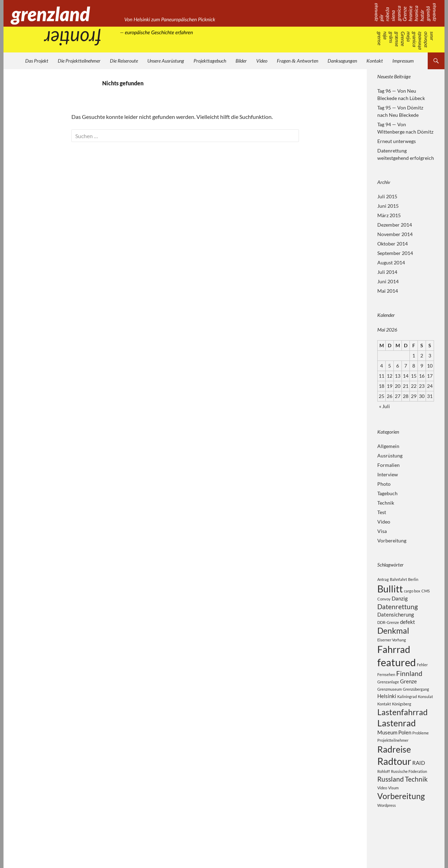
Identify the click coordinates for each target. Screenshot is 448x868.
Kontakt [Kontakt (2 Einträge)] (384, 718)
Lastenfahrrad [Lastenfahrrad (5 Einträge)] (402, 727)
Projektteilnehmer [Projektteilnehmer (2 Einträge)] (393, 758)
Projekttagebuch (210, 61)
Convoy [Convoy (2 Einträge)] (384, 601)
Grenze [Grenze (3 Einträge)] (408, 694)
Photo (384, 484)
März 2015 (389, 215)
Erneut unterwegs (397, 141)
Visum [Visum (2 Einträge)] (393, 811)
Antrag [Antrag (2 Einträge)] (383, 579)
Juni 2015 (388, 206)
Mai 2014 (388, 291)
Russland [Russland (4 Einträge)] (391, 802)
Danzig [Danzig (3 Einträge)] (400, 601)
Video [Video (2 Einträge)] (382, 811)
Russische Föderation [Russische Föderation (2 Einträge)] (409, 794)
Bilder (241, 61)
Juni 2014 (388, 281)
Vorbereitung (392, 540)
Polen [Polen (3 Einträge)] (405, 750)
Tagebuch (387, 493)
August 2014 (391, 262)
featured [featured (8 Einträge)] (397, 672)
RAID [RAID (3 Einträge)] (419, 784)
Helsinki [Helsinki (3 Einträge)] (387, 710)
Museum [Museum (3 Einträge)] (387, 750)
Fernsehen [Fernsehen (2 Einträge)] (386, 686)
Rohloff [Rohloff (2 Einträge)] (384, 794)
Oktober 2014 (393, 244)
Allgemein (388, 446)
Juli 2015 (387, 196)
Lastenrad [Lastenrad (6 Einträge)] (397, 740)
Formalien (388, 465)
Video (262, 61)
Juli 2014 (387, 272)
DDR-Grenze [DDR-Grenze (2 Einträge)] (388, 628)
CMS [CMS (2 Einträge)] (426, 592)
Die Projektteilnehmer (79, 61)
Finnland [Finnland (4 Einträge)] (409, 685)
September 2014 (395, 253)
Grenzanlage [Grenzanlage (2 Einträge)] (388, 695)
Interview (388, 474)
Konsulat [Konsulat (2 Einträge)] (425, 710)
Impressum (403, 61)
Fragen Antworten (297, 61)
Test (382, 512)
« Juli (384, 406)
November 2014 (395, 234)
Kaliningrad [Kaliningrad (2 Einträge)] (407, 710)
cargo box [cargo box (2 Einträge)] (412, 592)
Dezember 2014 (395, 225)
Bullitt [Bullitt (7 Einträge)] (390, 590)
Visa (382, 531)
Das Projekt (37, 61)
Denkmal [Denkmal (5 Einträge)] (393, 637)
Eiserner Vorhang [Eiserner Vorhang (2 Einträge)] (392, 647)
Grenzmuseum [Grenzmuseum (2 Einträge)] (390, 702)
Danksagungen (342, 61)
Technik (386, 503)
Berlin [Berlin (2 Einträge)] (413, 579)
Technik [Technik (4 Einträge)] (416, 802)
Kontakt (375, 61)
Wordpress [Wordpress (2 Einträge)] (387, 830)
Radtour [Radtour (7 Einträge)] (394, 782)
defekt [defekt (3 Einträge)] (408, 627)
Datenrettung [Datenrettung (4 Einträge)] (398, 610)
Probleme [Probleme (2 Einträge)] (421, 751)
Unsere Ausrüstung (166, 61)
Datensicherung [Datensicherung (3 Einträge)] (396, 619)
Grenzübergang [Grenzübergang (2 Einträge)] (416, 702)
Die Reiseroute (124, 61)
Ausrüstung (390, 456)
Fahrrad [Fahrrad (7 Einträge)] (394, 658)
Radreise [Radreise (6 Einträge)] (394, 768)
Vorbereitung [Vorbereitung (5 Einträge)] (401, 820)
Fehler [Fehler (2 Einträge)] (422, 675)
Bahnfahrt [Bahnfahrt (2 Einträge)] (398, 579)
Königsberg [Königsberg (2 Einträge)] (402, 718)
